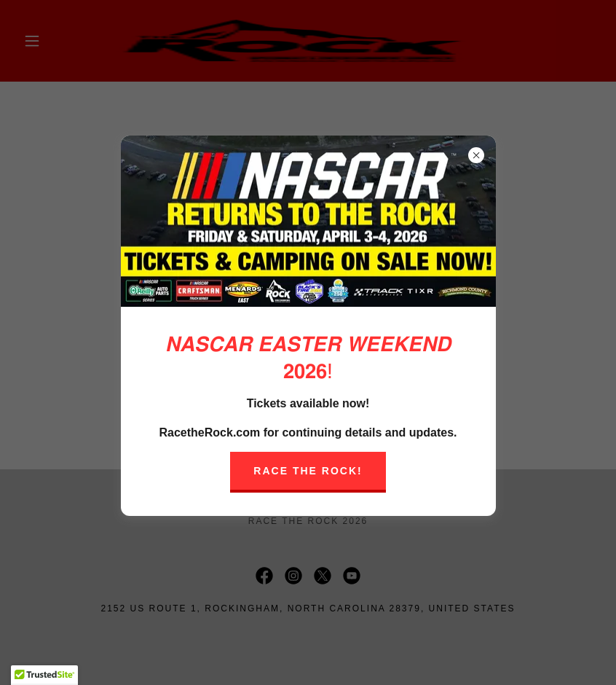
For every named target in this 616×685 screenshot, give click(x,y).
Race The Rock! (308, 471)
